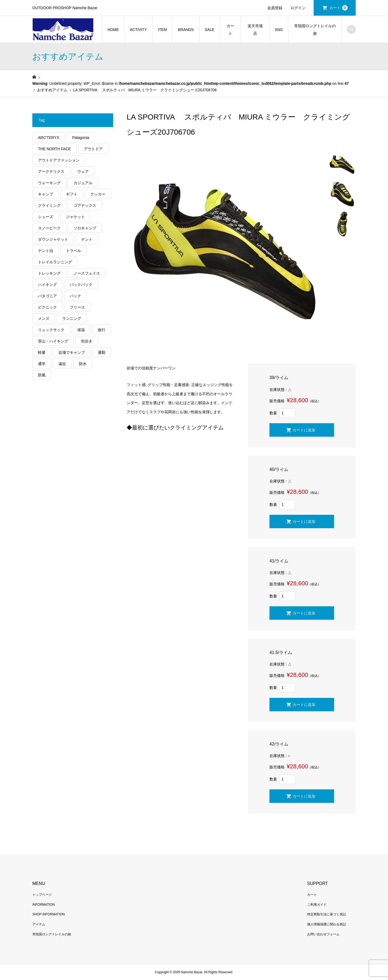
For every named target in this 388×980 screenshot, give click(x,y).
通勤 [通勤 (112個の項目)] (102, 352)
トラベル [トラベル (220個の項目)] (74, 251)
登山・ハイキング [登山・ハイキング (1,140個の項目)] (53, 341)
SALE (210, 30)
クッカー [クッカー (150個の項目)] (98, 194)
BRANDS (186, 30)
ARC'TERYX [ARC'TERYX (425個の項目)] (49, 138)
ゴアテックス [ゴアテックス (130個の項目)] (85, 205)
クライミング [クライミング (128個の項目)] (49, 205)
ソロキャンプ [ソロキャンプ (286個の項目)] (85, 228)
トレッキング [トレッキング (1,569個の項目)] (49, 273)
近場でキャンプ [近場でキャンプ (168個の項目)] (72, 352)
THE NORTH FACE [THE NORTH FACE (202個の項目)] (54, 149)
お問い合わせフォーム (323, 934)
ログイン (298, 8)
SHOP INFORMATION (48, 914)
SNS (279, 30)
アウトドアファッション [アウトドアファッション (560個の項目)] (59, 160)
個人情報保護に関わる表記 (327, 924)
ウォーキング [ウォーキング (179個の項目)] (49, 183)
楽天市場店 (255, 30)
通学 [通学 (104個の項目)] (42, 364)
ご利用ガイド (317, 905)
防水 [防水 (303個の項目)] (83, 364)
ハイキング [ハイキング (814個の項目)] (47, 285)
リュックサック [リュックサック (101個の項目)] (51, 330)
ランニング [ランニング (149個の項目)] (72, 318)
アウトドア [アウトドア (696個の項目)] (93, 149)
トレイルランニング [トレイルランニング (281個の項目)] (55, 262)
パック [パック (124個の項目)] (75, 296)
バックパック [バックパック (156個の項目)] (81, 285)
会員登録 (275, 8)
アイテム (39, 924)
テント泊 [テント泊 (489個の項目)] (46, 251)
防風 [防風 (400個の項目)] (42, 375)
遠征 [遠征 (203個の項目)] (62, 364)
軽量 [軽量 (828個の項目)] (42, 352)
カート (338, 8)
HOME (113, 30)
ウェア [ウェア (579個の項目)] (83, 171)
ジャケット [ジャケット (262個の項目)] (75, 217)
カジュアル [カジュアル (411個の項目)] (83, 183)
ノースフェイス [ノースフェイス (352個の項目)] (87, 273)
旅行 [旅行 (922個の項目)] (102, 330)
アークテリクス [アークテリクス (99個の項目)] (51, 171)
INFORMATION (44, 905)
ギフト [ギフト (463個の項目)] (72, 194)
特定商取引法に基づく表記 (327, 914)
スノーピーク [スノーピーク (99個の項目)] (49, 228)
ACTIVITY (138, 30)
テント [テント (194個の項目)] (87, 239)
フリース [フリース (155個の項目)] (77, 307)
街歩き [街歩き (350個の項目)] (87, 341)
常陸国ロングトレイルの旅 (315, 30)
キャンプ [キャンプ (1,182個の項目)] (46, 194)
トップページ (42, 895)
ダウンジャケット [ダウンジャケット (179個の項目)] (53, 239)
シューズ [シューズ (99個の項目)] (46, 217)
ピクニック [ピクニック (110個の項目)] (47, 307)
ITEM (162, 30)
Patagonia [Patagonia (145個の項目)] (81, 138)
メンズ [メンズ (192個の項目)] (44, 318)
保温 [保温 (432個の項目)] (81, 330)
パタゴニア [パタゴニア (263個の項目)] (47, 296)
